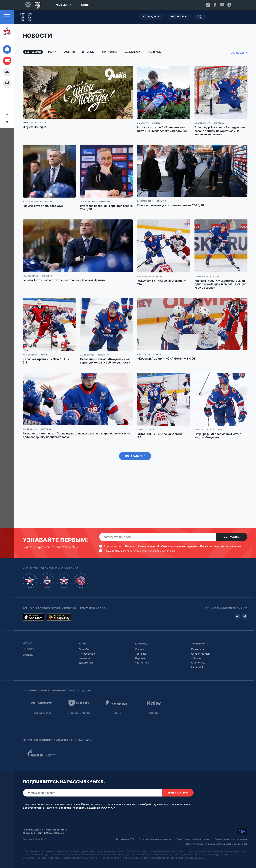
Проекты (177, 17)
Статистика (110, 52)
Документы (86, 663)
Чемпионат (200, 644)
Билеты (28, 655)
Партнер (116, 713)
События (69, 52)
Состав (139, 649)
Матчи (52, 52)
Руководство (87, 654)
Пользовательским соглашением (221, 546)
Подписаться (232, 537)
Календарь (198, 649)
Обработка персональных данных (193, 839)
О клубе (84, 649)
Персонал (141, 658)
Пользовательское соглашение (231, 839)
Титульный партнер (42, 713)
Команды (150, 17)
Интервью (88, 52)
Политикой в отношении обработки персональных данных (161, 546)
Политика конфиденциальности (155, 839)
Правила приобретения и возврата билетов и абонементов (217, 844)
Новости (29, 649)
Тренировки (155, 52)
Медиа (28, 643)
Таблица (196, 658)
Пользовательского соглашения (101, 804)
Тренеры (141, 654)
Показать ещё (135, 456)
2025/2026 (238, 53)
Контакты (85, 658)
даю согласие (114, 551)
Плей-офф (197, 667)
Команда (142, 644)
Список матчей (200, 654)
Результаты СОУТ (125, 839)
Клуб (82, 644)
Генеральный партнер (79, 713)
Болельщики (132, 52)
